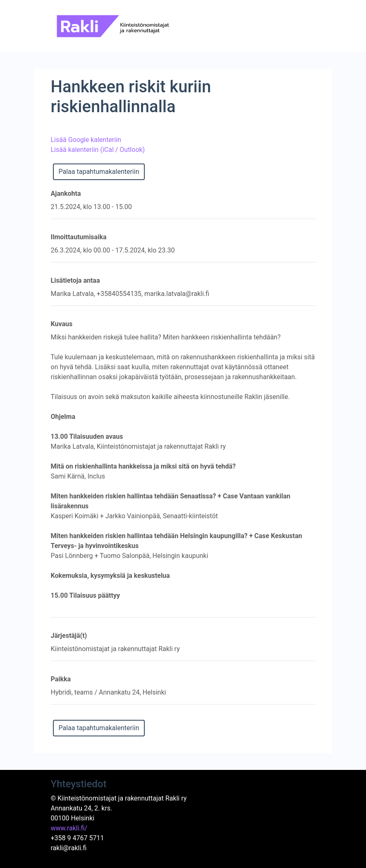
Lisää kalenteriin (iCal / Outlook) (98, 150)
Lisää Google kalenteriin (86, 140)
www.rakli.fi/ (69, 828)
